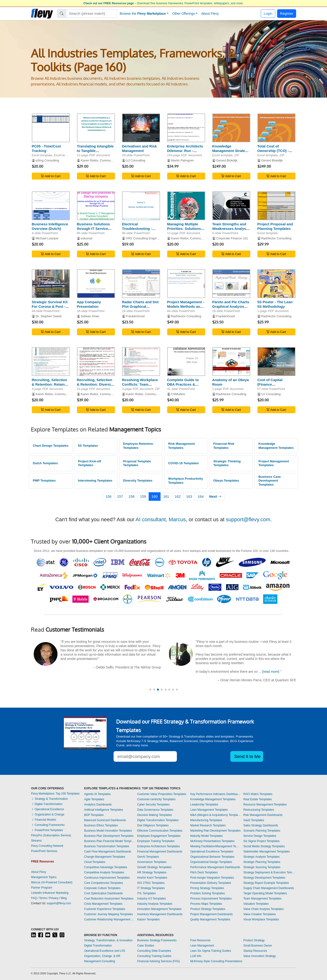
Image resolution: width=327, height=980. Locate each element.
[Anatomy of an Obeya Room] (231, 362)
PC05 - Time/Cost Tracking (46, 148)
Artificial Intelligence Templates (104, 810)
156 (108, 496)
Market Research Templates (208, 825)
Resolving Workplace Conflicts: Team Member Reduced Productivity (140, 386)
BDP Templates (94, 815)
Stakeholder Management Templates (267, 852)
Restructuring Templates (259, 810)
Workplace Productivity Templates (185, 481)
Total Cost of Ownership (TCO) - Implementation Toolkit (273, 153)
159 (143, 496)
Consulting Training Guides (154, 956)
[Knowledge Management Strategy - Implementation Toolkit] (231, 128)
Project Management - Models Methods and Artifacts (186, 306)
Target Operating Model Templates (265, 893)
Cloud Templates (95, 862)
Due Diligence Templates (153, 825)
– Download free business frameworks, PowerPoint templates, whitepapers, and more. (163, 3)
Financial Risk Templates (224, 446)
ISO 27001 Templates (151, 883)
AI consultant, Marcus (161, 519)
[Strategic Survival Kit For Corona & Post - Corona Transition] (51, 284)
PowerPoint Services (44, 851)
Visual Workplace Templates (261, 919)
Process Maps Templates (206, 904)
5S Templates (88, 446)
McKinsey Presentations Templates (212, 841)
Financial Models (44, 820)
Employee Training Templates (156, 841)
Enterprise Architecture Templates (159, 846)
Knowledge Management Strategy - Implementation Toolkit (231, 153)
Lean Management (202, 946)
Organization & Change (48, 814)
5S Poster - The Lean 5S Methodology (275, 304)
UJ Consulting (136, 160)
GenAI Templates (148, 857)
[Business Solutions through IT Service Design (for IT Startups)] (96, 206)
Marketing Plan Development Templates (215, 831)
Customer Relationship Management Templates (109, 919)
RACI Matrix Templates (258, 794)
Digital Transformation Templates (158, 820)
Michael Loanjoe (47, 238)
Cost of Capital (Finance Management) (270, 384)
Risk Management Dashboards (263, 815)
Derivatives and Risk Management (140, 148)
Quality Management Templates (210, 919)
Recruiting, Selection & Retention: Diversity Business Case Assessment (96, 386)
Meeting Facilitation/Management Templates (216, 846)
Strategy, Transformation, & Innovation (108, 940)
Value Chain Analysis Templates (264, 909)
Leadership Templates (204, 805)
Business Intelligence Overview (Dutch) (50, 226)
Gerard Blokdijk (227, 160)
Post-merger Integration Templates (212, 878)
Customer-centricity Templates (156, 799)
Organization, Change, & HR (102, 956)
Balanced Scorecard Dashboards (105, 820)
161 (166, 496)
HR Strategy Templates (152, 872)
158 (131, 496)
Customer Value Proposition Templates (162, 794)
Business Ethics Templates (101, 825)
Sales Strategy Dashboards (261, 825)
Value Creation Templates (260, 914)
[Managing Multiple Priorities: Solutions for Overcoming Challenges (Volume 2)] (186, 206)
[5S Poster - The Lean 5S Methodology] (276, 284)
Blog (64, 898)
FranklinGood (135, 316)
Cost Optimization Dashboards (103, 893)
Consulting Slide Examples (154, 951)
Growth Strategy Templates (154, 867)
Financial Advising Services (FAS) (159, 961)
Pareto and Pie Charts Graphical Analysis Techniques (231, 306)
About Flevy (210, 14)
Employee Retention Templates (138, 446)
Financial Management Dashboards (160, 852)
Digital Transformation (47, 804)
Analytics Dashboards (98, 805)
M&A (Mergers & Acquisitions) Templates (216, 815)
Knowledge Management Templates (276, 446)
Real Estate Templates (258, 799)
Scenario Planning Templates (262, 831)
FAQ (34, 898)
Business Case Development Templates (270, 481)
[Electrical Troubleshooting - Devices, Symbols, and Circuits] (141, 206)
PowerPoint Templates (47, 830)
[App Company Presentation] (96, 284)
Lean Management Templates (209, 810)
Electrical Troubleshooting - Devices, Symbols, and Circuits (138, 231)
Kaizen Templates (149, 919)
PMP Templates (44, 481)
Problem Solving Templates (207, 893)
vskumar (87, 238)
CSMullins (178, 394)
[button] (150, 690)
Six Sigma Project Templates (262, 841)
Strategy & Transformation (50, 799)
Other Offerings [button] (183, 14)
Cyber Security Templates (154, 805)
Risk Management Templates (181, 446)
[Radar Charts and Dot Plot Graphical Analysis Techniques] (141, 284)
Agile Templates (94, 799)
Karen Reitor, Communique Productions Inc (111, 160)
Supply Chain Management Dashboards (269, 888)
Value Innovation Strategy (260, 956)
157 (120, 496)
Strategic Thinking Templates (227, 463)
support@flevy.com (248, 519)
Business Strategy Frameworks (157, 940)
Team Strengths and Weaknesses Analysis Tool (231, 229)
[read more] (271, 672)
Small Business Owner (258, 946)
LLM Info (196, 956)
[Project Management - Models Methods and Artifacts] (186, 284)
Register (287, 13)
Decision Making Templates (155, 815)
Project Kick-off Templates (89, 463)
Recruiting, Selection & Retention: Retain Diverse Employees (50, 384)
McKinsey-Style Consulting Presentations (216, 961)
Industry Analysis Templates (155, 904)
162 (178, 496)
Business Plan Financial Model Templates (109, 841)
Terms (43, 898)
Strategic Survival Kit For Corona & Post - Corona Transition (50, 306)
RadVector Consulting (276, 238)
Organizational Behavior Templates (212, 857)
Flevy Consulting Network (47, 846)
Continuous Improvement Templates (107, 878)
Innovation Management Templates (159, 909)
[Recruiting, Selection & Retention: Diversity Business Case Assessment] (96, 362)
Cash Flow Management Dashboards (108, 852)
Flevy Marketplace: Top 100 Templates (55, 794)
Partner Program (42, 888)
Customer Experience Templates (105, 909)
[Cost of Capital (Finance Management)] (276, 362)
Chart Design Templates (51, 446)
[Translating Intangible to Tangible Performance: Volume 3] (96, 128)
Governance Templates (152, 862)
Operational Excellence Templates (212, 852)
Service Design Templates (260, 836)
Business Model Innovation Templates (108, 831)
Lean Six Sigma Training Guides (211, 951)
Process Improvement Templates (211, 899)
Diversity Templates (138, 481)
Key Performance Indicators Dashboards (216, 794)
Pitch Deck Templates (204, 872)
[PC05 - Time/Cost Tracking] (51, 128)
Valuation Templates (256, 904)
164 (201, 496)
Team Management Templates (263, 899)
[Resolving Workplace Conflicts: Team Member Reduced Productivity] (141, 362)
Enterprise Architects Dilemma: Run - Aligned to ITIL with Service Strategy (185, 153)
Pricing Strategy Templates (207, 888)
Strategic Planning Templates (262, 862)
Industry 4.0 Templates (152, 899)
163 (189, 496)
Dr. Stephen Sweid (49, 316)
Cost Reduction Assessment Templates (109, 899)
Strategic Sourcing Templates (262, 867)
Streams (36, 841)
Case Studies (146, 946)
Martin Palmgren (182, 160)
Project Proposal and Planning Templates (275, 226)
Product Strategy (254, 940)
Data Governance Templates (155, 810)
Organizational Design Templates (211, 862)
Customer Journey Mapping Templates (108, 914)
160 (154, 496)
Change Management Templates (105, 857)
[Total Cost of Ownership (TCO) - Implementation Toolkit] (276, 128)
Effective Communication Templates (160, 831)
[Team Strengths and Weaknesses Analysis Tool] (231, 206)
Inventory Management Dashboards (160, 914)
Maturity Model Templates (206, 836)
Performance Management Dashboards (215, 867)
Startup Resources (255, 951)
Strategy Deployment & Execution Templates (270, 872)
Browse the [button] (143, 14)
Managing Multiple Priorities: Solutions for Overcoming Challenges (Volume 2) (186, 231)
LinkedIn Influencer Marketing (50, 893)
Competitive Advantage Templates (106, 867)
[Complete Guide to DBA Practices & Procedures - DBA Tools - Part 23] (186, 362)
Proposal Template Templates (137, 463)
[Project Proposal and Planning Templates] (276, 206)
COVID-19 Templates (183, 463)
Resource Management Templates (265, 805)
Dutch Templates (45, 463)
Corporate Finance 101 (232, 238)
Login (268, 13)
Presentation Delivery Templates (211, 883)
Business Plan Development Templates (109, 836)
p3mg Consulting (47, 160)
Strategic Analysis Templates (262, 857)
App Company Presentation (89, 304)
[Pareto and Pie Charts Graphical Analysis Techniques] (231, 284)
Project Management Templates (274, 463)
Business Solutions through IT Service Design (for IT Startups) (93, 231)
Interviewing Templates (95, 481)
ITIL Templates (147, 893)
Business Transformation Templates (107, 846)
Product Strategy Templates (208, 909)
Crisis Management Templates (103, 904)
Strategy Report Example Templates (266, 883)
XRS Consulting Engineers (144, 238)
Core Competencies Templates (104, 883)
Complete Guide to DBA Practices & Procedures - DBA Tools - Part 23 (183, 386)
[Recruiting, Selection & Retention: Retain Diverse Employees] (51, 362)
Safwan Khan (90, 316)
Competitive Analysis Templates (104, 872)
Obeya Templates (226, 481)
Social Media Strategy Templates (264, 846)
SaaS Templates (254, 820)
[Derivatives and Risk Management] (141, 128)
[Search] (92, 14)
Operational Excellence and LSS (105, 951)
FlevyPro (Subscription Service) (51, 835)
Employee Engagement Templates (159, 836)
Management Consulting (100, 961)
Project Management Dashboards (211, 914)
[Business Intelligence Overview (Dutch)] (51, 206)
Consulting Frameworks (48, 825)
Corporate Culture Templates (102, 888)
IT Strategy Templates (151, 888)
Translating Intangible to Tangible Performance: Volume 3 (95, 153)
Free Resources (200, 940)
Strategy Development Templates (264, 878)
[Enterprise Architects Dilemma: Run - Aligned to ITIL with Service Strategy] (186, 128)
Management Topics (44, 877)
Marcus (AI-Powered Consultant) (52, 882)
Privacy (54, 898)
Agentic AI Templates (97, 794)
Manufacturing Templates (206, 820)
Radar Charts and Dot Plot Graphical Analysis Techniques (140, 306)
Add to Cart (51, 176)
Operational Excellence (48, 809)
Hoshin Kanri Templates (152, 878)
